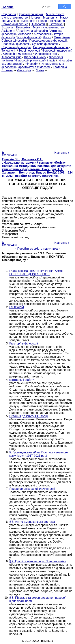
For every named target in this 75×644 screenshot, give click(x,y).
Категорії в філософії (24, 343)
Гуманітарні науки (31, 14)
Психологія (57, 21)
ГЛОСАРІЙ (17, 307)
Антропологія (43, 34)
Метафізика (62, 37)
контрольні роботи (22, 380)
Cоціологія (9, 14)
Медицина (50, 18)
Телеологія (9, 51)
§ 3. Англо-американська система (32, 522)
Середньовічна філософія (51, 47)
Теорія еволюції (29, 51)
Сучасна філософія (45, 44)
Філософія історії (46, 54)
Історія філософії (29, 37)
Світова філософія (14, 41)
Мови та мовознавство (48, 27)
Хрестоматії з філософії (34, 67)
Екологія (7, 27)
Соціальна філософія (16, 47)
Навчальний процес (15, 24)
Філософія (39, 24)
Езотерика (56, 24)
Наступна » (62, 153)
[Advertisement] (37, 110)
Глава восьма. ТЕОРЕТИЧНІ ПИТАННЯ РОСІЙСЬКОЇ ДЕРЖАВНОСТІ (36, 272)
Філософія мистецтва (18, 54)
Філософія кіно (11, 57)
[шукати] (48, 7)
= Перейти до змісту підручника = (38, 249)
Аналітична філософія (33, 31)
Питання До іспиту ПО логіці (29, 416)
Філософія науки (35, 57)
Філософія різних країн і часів (35, 60)
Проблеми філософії (16, 44)
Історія (35, 18)
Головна (7, 70)
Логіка (47, 37)
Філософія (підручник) (57, 51)
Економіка (23, 27)
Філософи (32, 64)
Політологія (27, 21)
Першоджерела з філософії (48, 41)
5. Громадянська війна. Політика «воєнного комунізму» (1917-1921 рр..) (39, 454)
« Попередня (10, 153)
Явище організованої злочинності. (32, 489)
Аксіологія (8, 31)
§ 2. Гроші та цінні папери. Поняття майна (38, 561)
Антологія (25, 34)
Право (43, 21)
